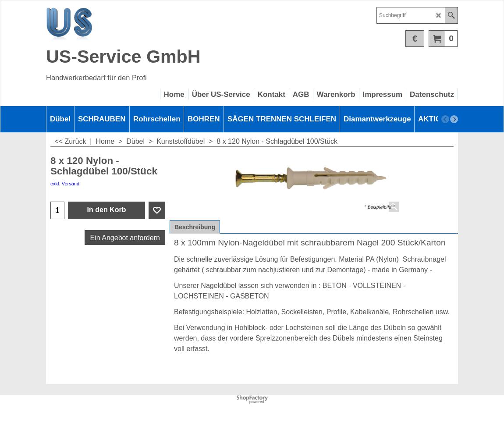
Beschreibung (195, 227)
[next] (454, 119)
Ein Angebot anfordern (125, 238)
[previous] (445, 119)
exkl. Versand (65, 184)
